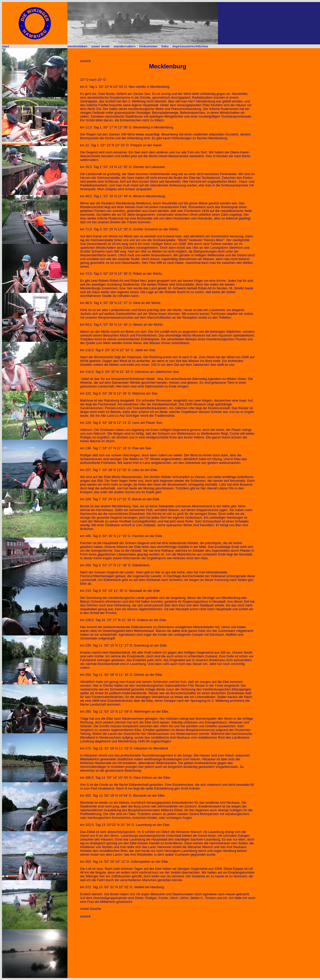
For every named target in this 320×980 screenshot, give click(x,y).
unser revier (101, 46)
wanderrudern (125, 46)
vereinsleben (78, 46)
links (165, 46)
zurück (85, 61)
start (6, 46)
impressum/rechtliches (190, 46)
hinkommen (148, 46)
